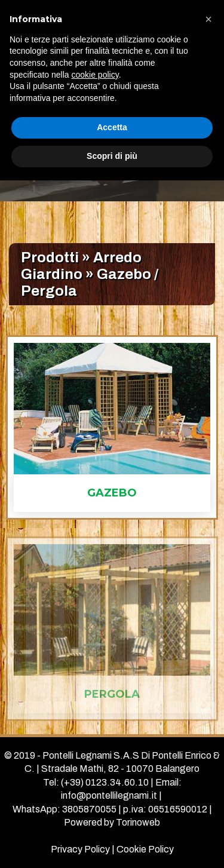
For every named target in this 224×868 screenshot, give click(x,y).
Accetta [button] (112, 127)
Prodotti (50, 257)
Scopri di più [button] (112, 156)
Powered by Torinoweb (112, 822)
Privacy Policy (80, 849)
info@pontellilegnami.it (109, 795)
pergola (112, 695)
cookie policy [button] (95, 75)
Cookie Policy (145, 849)
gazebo (112, 493)
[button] (208, 19)
